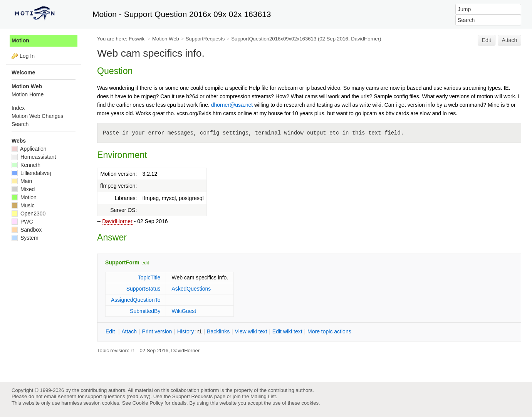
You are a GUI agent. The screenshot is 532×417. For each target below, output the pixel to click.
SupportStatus (143, 289)
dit (111, 331)
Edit (487, 40)
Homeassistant (34, 157)
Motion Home (28, 94)
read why (138, 396)
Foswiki (137, 39)
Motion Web (166, 39)
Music (23, 205)
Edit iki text (287, 331)
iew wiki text (251, 331)
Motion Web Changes (37, 116)
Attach (510, 40)
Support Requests (192, 396)
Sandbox (27, 230)
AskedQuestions (191, 289)
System (25, 238)
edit (145, 263)
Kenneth (26, 165)
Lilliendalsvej (31, 173)
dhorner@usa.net (232, 105)
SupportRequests (205, 39)
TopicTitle (149, 277)
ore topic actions (329, 331)
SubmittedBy (145, 311)
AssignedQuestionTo (136, 300)
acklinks (218, 331)
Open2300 (29, 214)
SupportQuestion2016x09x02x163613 (274, 39)
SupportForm (122, 262)
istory (186, 331)
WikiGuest (184, 311)
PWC (22, 222)
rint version (157, 331)
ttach (129, 331)
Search (20, 124)
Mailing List (263, 396)
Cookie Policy (148, 403)
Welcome (23, 72)
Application (29, 149)
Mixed (23, 189)
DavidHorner (117, 221)
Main (22, 181)
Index (18, 108)
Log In (27, 56)
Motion (20, 40)
